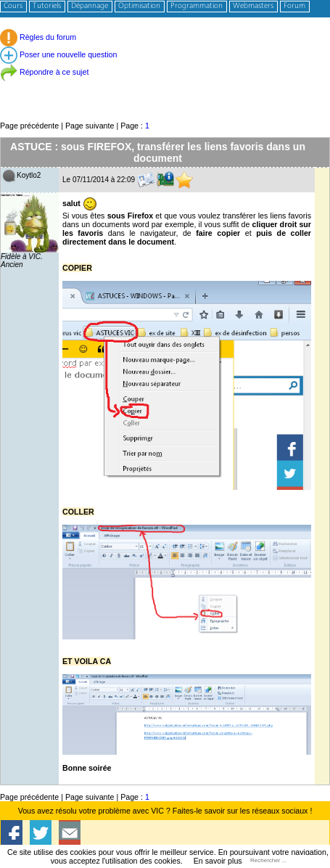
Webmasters (253, 6)
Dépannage (90, 6)
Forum (294, 6)
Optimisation (139, 6)
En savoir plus (218, 861)
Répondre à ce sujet (44, 72)
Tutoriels (47, 6)
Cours (13, 6)
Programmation (197, 6)
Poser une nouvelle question (58, 54)
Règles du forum (38, 37)
